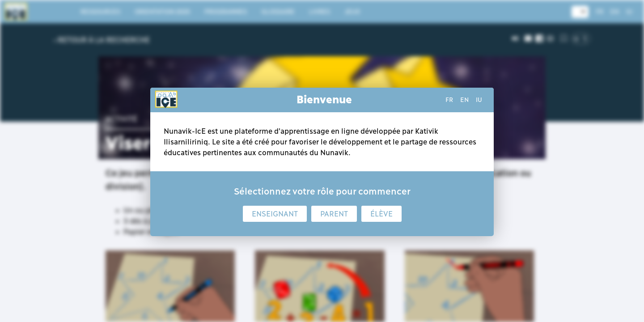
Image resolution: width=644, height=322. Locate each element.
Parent (334, 214)
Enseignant (275, 214)
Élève (381, 214)
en (464, 100)
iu (479, 100)
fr (449, 100)
